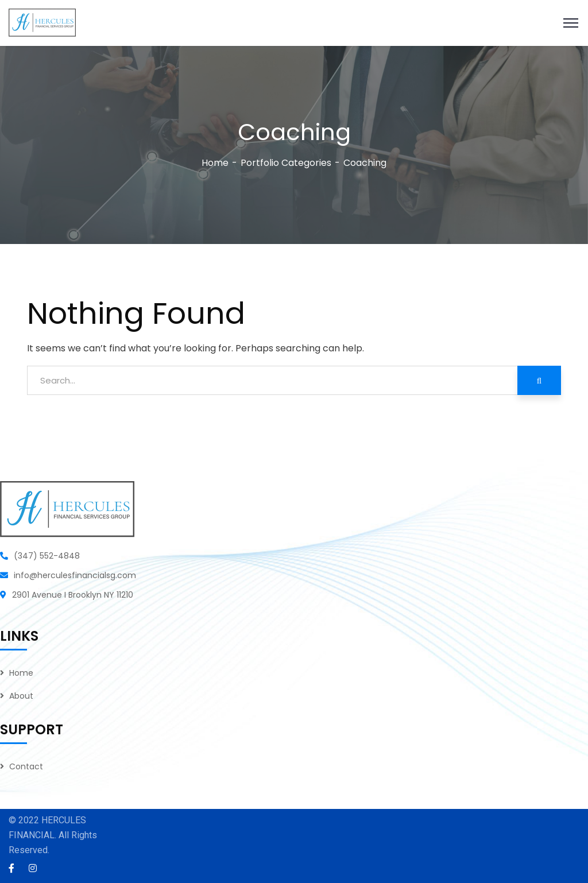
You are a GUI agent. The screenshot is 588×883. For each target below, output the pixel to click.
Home (215, 163)
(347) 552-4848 (47, 556)
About (21, 696)
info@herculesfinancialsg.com (75, 575)
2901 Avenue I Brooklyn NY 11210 (73, 595)
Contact (26, 766)
